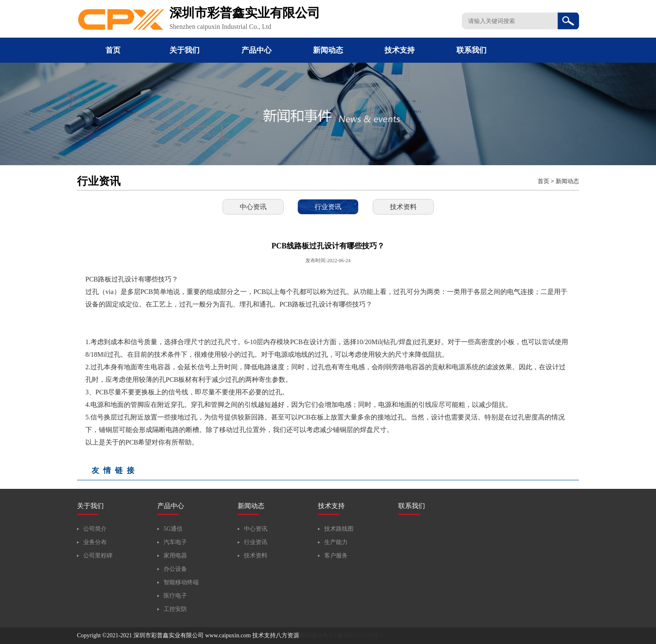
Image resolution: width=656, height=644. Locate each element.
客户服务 (336, 556)
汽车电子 (175, 542)
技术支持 (400, 50)
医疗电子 (175, 596)
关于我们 (184, 50)
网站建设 (311, 635)
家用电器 (175, 556)
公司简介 (95, 529)
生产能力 (336, 542)
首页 (113, 50)
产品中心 (256, 50)
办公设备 (175, 569)
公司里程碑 (98, 556)
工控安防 (175, 609)
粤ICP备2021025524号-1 (353, 635)
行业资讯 (328, 207)
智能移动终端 (181, 582)
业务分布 (95, 542)
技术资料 (403, 207)
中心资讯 (253, 207)
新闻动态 (328, 50)
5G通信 (173, 529)
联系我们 (471, 50)
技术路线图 (339, 529)
